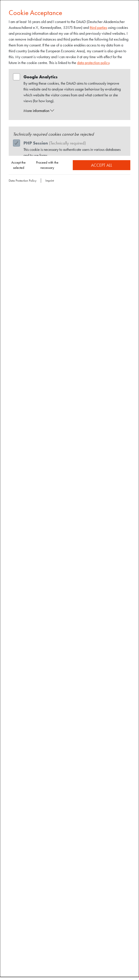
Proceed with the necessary (47, 165)
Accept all (102, 165)
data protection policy (93, 63)
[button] (74, 111)
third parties (98, 27)
